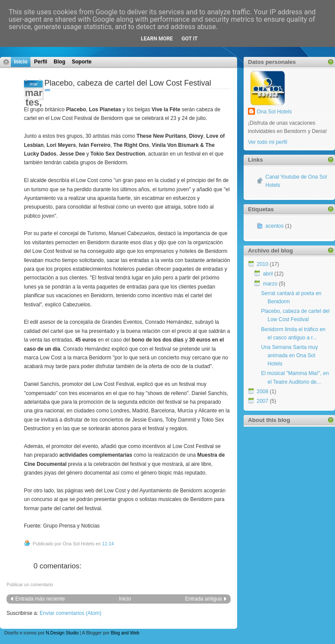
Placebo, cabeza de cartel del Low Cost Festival (128, 83)
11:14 (108, 544)
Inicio (21, 62)
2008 (263, 392)
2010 (263, 264)
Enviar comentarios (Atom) (70, 613)
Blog (59, 62)
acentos (275, 226)
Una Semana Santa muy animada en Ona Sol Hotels (290, 355)
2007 (263, 401)
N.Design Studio (62, 633)
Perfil (40, 62)
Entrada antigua (203, 599)
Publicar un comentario (30, 585)
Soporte (82, 62)
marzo (270, 284)
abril (268, 274)
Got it (189, 39)
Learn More (157, 39)
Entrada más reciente (40, 599)
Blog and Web (125, 633)
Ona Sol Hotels (274, 112)
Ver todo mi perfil (268, 142)
